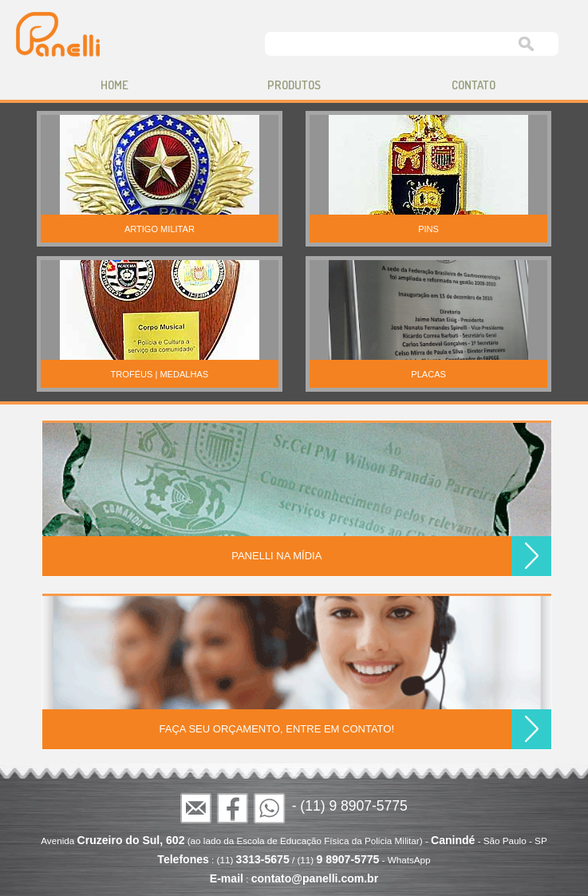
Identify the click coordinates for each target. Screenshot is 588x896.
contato (474, 85)
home (114, 85)
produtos (294, 85)
